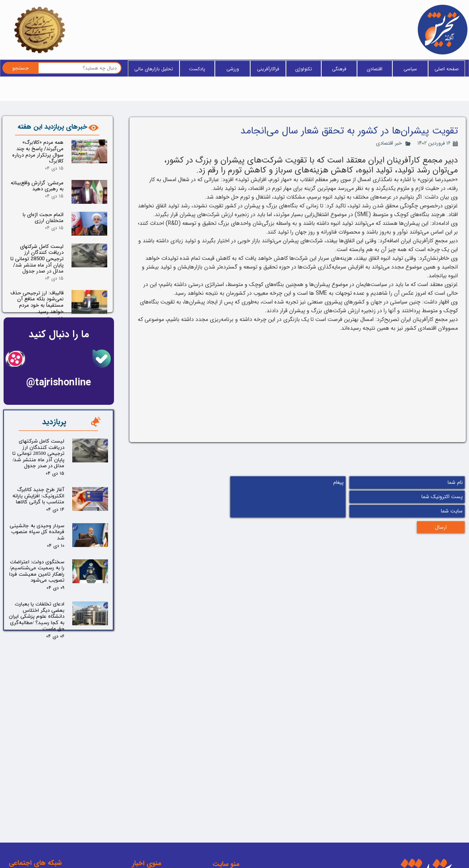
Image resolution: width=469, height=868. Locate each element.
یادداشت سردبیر (139, 843)
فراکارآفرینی (268, 69)
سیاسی (410, 69)
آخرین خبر (222, 816)
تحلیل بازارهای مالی (154, 69)
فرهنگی (339, 69)
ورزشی (233, 69)
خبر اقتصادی (389, 143)
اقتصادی (374, 69)
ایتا (53, 805)
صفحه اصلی (447, 69)
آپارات (50, 843)
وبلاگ (227, 804)
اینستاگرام (45, 830)
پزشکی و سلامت (138, 816)
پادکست (197, 69)
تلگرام (50, 818)
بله (53, 792)
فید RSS (224, 829)
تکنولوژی (304, 69)
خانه (229, 791)
